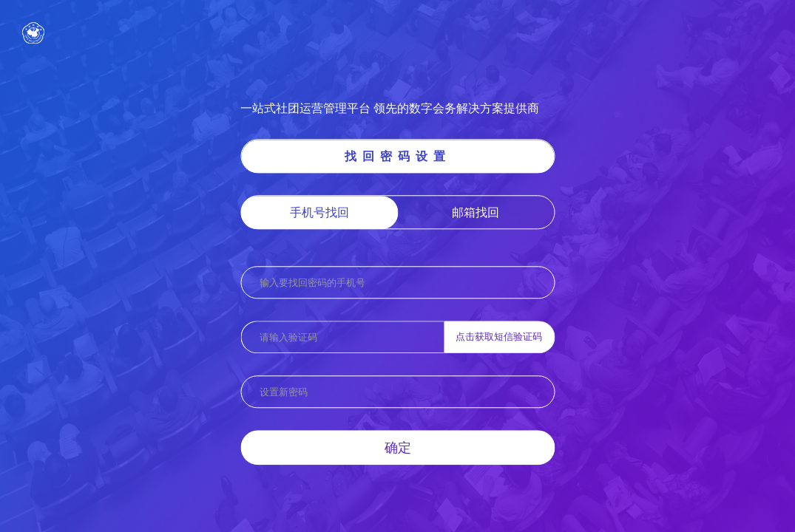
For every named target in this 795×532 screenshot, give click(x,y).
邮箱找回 (476, 212)
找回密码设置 (398, 156)
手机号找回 (319, 212)
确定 (398, 447)
